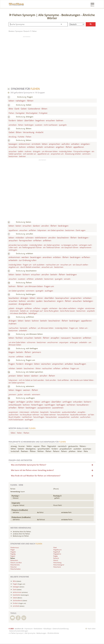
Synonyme (19, 31)
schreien (30, 238)
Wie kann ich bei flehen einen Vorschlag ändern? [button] (52, 470)
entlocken (35, 412)
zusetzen (39, 125)
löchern (26, 274)
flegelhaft (57, 552)
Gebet (24, 109)
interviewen (24, 412)
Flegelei (13, 552)
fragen (12, 364)
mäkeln (28, 357)
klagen (12, 352)
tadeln (21, 151)
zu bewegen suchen (69, 245)
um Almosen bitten (50, 151)
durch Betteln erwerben (30, 267)
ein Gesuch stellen (80, 265)
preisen (12, 376)
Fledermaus (15, 548)
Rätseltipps (47, 629)
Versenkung (29, 132)
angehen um (14, 267)
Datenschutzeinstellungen (19, 631)
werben (25, 257)
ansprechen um (57, 154)
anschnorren (53, 342)
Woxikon (11, 31)
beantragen (36, 257)
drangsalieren (25, 304)
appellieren (79, 147)
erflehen (37, 240)
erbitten (31, 147)
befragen (61, 405)
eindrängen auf (36, 311)
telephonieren (86, 247)
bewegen (13, 144)
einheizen (53, 308)
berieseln (24, 328)
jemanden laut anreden (18, 245)
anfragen (46, 402)
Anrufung (12, 137)
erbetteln (13, 260)
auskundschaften (69, 412)
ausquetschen (64, 417)
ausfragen (49, 291)
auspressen (13, 412)
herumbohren (63, 415)
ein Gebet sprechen (56, 230)
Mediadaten (38, 629)
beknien (22, 156)
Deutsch (26, 31)
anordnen (47, 257)
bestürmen (13, 156)
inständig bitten (66, 151)
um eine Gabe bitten (17, 342)
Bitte (11, 109)
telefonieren (41, 238)
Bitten (44, 109)
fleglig (55, 556)
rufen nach (13, 247)
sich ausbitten (39, 265)
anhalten (75, 144)
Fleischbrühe (15, 565)
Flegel (12, 550)
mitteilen (20, 238)
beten (18, 226)
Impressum (29, 629)
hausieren (77, 338)
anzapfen (55, 338)
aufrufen (66, 144)
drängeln (37, 151)
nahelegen (21, 101)
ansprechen (54, 144)
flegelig (13, 554)
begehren (40, 120)
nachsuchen (14, 328)
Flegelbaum (57, 550)
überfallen (29, 120)
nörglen (81, 308)
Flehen (11, 113)
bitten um (83, 328)
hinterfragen (37, 405)
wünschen (46, 364)
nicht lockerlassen (16, 420)
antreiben (13, 125)
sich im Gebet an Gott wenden (31, 380)
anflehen (32, 230)
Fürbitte (21, 137)
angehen (60, 147)
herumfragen (39, 417)
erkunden (78, 402)
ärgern (60, 301)
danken (36, 226)
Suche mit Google (18, 618)
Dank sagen (81, 230)
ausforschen (85, 417)
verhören (71, 405)
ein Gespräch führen (70, 247)
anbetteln (39, 279)
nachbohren (27, 417)
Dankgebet (20, 113)
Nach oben (92, 629)
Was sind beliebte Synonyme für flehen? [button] (52, 465)
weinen (27, 390)
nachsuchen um (52, 265)
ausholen (75, 417)
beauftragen (80, 364)
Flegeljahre (57, 554)
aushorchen (13, 415)
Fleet (55, 548)
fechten (19, 338)
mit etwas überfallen (19, 313)
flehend (56, 558)
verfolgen (21, 402)
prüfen (30, 402)
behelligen (33, 313)
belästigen (88, 301)
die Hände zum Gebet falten (82, 380)
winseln (67, 279)
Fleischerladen (16, 569)
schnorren (31, 342)
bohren (60, 120)
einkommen (24, 144)
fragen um (27, 265)
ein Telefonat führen (52, 247)
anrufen (45, 226)
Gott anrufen (51, 380)
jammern (37, 352)
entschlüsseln (15, 405)
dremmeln (14, 311)
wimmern (86, 154)
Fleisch (56, 560)
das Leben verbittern (67, 308)
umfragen (67, 402)
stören (40, 298)
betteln (40, 147)
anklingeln (13, 250)
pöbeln (11, 308)
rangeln (45, 308)
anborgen (74, 342)
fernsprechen (25, 240)
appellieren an (43, 154)
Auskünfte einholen (78, 415)
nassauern (66, 338)
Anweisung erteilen (73, 154)
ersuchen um (66, 265)
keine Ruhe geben (51, 311)
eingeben (85, 144)
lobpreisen (42, 230)
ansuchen (13, 151)
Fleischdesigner (59, 565)
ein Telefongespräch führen (30, 247)
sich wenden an (30, 154)
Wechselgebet (32, 113)
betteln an (24, 311)
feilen (19, 433)
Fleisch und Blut (16, 563)
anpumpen (64, 342)
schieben (87, 298)
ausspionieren (44, 408)
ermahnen (49, 147)
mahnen (28, 151)
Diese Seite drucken (12, 618)
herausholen (55, 412)
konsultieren (83, 405)
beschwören (63, 238)
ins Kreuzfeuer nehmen (29, 415)
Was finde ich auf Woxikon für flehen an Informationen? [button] (52, 476)
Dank (17, 109)
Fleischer (14, 567)
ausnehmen (58, 408)
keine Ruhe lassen (68, 311)
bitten (11, 101)
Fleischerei (57, 567)
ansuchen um (47, 267)
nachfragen (50, 405)
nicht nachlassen (51, 125)
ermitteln (36, 144)
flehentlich (14, 560)
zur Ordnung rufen (28, 260)
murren (12, 357)
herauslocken (51, 417)
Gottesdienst (34, 109)
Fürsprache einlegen (82, 151)
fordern (12, 120)
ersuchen (50, 120)
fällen (13, 433)
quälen (39, 301)
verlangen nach (85, 245)
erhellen (13, 408)
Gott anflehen (63, 380)
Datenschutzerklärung (61, 629)
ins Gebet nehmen (48, 415)
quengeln (63, 125)
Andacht (39, 132)
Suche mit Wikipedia (24, 618)
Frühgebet (43, 113)
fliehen (26, 433)
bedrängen (29, 125)
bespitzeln (44, 412)
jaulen (20, 394)
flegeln (13, 556)
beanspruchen (62, 298)
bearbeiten (14, 298)
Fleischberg (57, 563)
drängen (24, 298)
